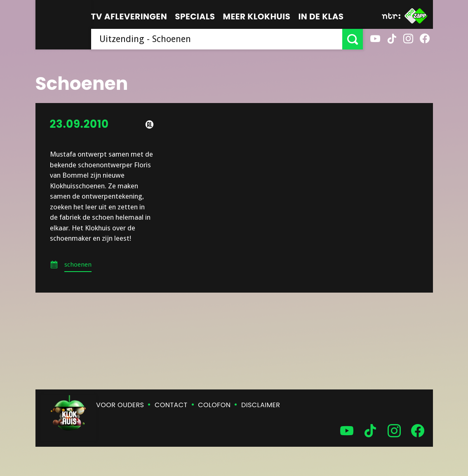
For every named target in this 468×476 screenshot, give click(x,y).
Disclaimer (261, 405)
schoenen (78, 265)
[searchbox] (217, 39)
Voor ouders (120, 405)
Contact (171, 405)
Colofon (214, 405)
